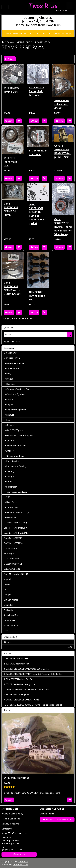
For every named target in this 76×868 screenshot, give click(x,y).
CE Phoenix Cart (20, 864)
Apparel (7, 579)
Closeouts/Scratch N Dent (17, 389)
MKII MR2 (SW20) (24, 42)
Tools (6, 589)
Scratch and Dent (12, 615)
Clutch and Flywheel (15, 394)
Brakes (9, 379)
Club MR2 (8, 605)
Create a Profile (47, 814)
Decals (7, 584)
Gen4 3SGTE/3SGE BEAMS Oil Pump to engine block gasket (37, 214)
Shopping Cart (10, 637)
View (9, 121)
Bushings (10, 384)
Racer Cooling (12, 461)
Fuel (7, 420)
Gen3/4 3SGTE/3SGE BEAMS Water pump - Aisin (62, 151)
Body (8, 374)
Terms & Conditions (11, 819)
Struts (8, 482)
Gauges (9, 425)
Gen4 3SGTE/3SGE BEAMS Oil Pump (11, 209)
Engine (9, 405)
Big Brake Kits (12, 369)
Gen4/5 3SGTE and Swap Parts (20, 435)
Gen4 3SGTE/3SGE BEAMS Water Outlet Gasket (12, 288)
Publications (9, 610)
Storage (9, 477)
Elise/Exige (9, 554)
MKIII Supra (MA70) (13, 564)
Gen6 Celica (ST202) (13, 538)
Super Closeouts (11, 625)
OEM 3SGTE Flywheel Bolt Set (37, 296)
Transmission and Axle (16, 492)
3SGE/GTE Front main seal (10, 162)
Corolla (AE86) (10, 548)
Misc (6, 631)
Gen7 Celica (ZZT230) (13, 543)
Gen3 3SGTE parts (14, 430)
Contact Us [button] (19, 854)
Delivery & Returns (10, 824)
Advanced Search (12, 342)
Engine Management (15, 410)
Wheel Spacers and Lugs (17, 512)
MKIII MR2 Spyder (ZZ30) (15, 523)
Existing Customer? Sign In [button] (57, 820)
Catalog (10, 42)
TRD (7, 497)
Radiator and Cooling (15, 466)
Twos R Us (23, 861)
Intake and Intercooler (16, 446)
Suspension (11, 487)
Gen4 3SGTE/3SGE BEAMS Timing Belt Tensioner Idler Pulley (63, 227)
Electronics (11, 399)
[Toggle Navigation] (5, 7)
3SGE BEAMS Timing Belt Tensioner (37, 91)
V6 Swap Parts (12, 507)
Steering (9, 471)
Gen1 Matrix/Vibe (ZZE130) (16, 574)
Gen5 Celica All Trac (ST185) (16, 533)
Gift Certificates (11, 600)
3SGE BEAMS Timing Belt (11, 90)
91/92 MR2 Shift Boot (16, 778)
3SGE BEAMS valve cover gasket (62, 104)
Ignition (9, 441)
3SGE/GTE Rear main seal (38, 152)
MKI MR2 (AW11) (11, 353)
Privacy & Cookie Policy (12, 814)
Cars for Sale (9, 620)
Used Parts (11, 502)
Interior (9, 451)
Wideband (10, 518)
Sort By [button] (9, 59)
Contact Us (7, 829)
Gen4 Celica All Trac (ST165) (16, 528)
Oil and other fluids (14, 456)
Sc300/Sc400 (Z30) (12, 569)
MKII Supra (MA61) (12, 559)
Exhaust (9, 415)
